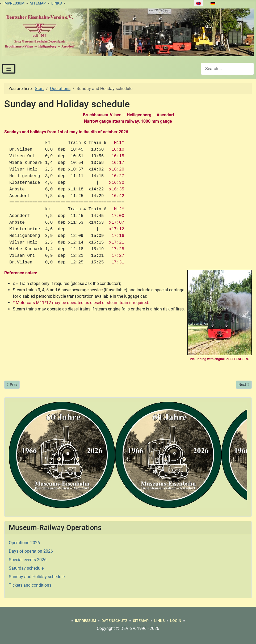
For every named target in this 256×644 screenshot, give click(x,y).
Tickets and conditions (30, 585)
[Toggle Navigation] (9, 69)
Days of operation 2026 (31, 551)
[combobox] (227, 69)
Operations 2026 (24, 543)
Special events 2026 (28, 560)
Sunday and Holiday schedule (37, 577)
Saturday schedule (26, 568)
